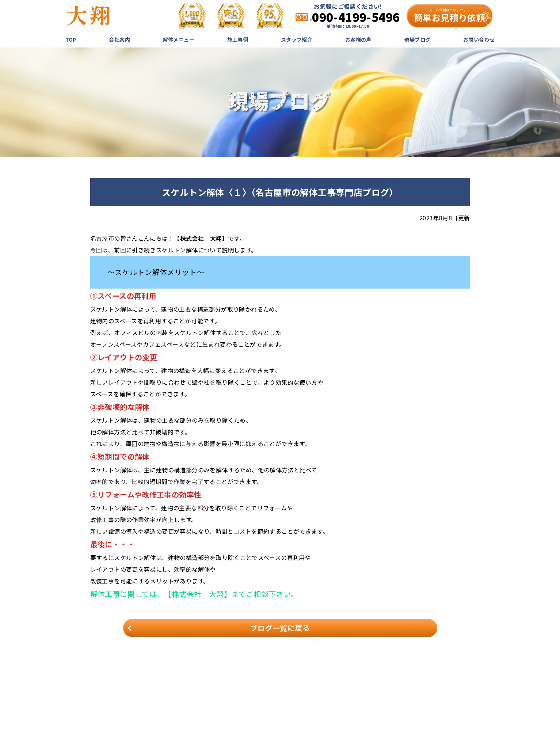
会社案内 (119, 39)
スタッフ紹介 (297, 39)
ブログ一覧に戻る (280, 628)
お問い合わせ (479, 39)
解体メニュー (179, 39)
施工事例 (238, 39)
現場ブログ (417, 39)
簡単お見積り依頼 (449, 16)
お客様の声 (358, 39)
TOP (71, 39)
